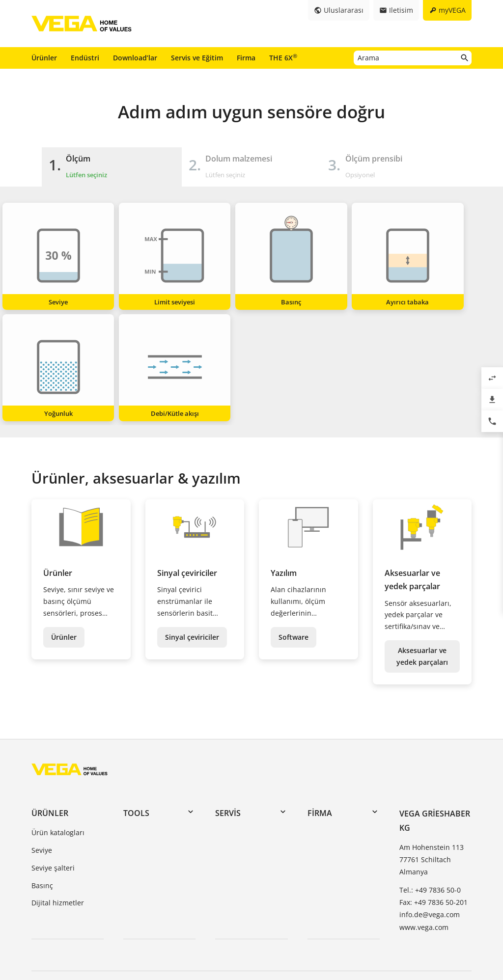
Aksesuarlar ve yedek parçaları (422, 543)
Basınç (42, 773)
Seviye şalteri (53, 755)
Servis (228, 700)
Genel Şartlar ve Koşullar (72, 921)
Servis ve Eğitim (197, 58)
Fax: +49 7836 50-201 (433, 790)
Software (293, 524)
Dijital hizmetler (58, 790)
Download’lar (135, 58)
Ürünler (44, 58)
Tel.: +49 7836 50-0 (430, 777)
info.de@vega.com (430, 802)
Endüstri (85, 58)
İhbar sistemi (254, 921)
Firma (246, 58)
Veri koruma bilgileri (187, 921)
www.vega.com (424, 814)
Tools (136, 700)
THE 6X (283, 57)
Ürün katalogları (58, 720)
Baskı (133, 921)
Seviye (42, 737)
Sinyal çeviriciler (192, 524)
